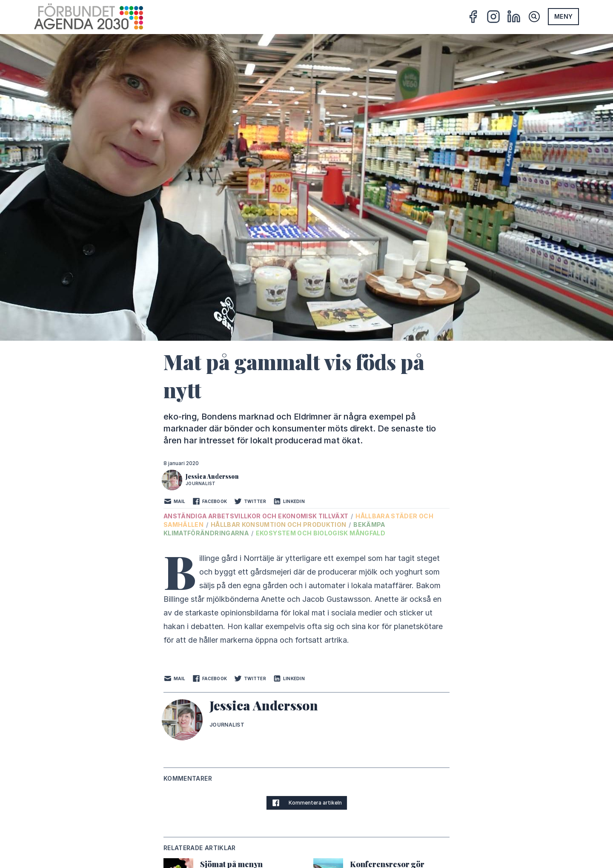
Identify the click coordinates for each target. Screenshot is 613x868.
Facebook (209, 501)
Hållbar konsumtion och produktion (279, 525)
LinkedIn (289, 501)
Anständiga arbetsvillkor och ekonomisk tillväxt (257, 516)
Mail (174, 501)
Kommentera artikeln (307, 803)
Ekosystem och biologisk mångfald (321, 533)
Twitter (250, 501)
